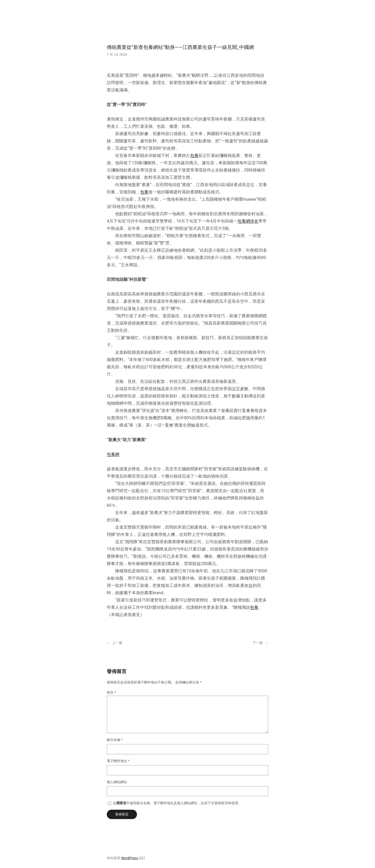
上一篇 (117, 643)
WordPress (130, 858)
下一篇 (258, 643)
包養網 (113, 454)
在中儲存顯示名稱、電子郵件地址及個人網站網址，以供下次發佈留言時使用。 (177, 803)
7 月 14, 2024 (117, 55)
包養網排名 (248, 221)
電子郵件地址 (118, 761)
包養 (194, 156)
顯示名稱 (115, 740)
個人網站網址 (117, 782)
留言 (111, 692)
